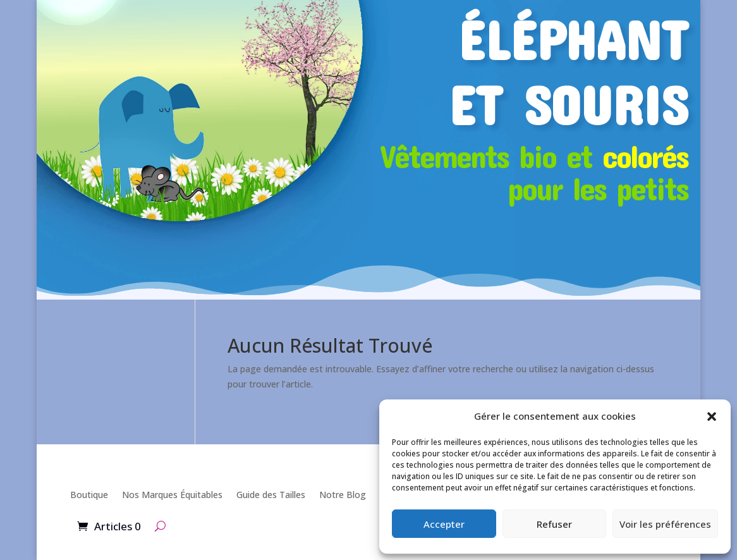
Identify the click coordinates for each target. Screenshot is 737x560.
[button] (712, 417)
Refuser (554, 524)
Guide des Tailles (271, 495)
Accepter (444, 524)
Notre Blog (343, 495)
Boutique (89, 495)
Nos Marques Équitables (172, 495)
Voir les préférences (665, 524)
